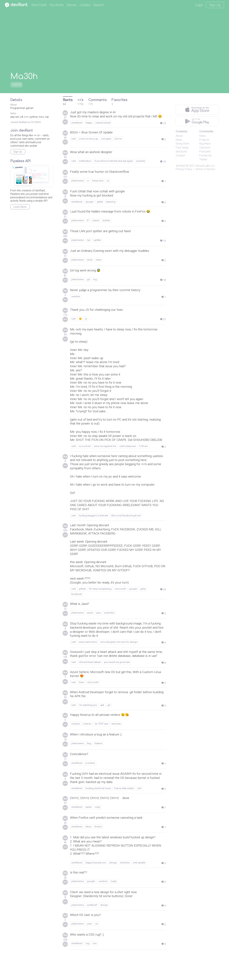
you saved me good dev (117, 684)
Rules (203, 136)
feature (98, 766)
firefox (98, 850)
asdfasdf (92, 930)
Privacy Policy (184, 169)
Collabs (85, 5)
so (108, 185)
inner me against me (105, 457)
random (76, 302)
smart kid (109, 629)
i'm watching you (88, 728)
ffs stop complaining (100, 605)
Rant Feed (39, 5)
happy (89, 127)
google (90, 207)
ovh (139, 812)
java (98, 629)
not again (106, 143)
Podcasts (205, 151)
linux (81, 705)
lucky (114, 906)
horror (118, 143)
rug (87, 968)
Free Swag (182, 148)
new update (139, 887)
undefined (77, 127)
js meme (90, 786)
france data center (124, 812)
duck (90, 265)
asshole (141, 166)
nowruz (87, 747)
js (86, 324)
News (179, 140)
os (97, 949)
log (95, 285)
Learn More (20, 207)
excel (90, 629)
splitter (97, 245)
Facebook (205, 155)
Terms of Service (205, 169)
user (90, 949)
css (95, 968)
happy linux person (96, 887)
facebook (76, 610)
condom (103, 906)
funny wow (98, 185)
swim (99, 265)
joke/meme (78, 185)
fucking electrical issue (98, 812)
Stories (72, 5)
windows (125, 887)
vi (88, 185)
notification (85, 166)
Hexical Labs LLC (205, 166)
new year (116, 747)
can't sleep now (128, 457)
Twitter (203, 159)
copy (97, 830)
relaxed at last (103, 127)
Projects (204, 140)
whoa (88, 850)
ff (88, 226)
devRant (181, 166)
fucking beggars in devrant (93, 529)
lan (89, 245)
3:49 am (143, 457)
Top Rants (56, 5)
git (88, 285)
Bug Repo (205, 144)
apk (102, 728)
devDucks (181, 151)
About (179, 136)
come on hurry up (88, 143)
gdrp (143, 605)
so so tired (85, 457)
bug (89, 766)
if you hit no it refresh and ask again (114, 166)
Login (199, 5)
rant (73, 143)
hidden (106, 226)
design (113, 887)
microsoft (120, 605)
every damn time (88, 659)
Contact (180, 155)
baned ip (111, 207)
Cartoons (205, 148)
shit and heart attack (90, 684)
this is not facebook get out (126, 529)
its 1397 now (102, 747)
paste (89, 830)
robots (96, 226)
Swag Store (183, 144)
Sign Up (215, 5)
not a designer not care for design (119, 659)
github (82, 605)
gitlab (100, 207)
